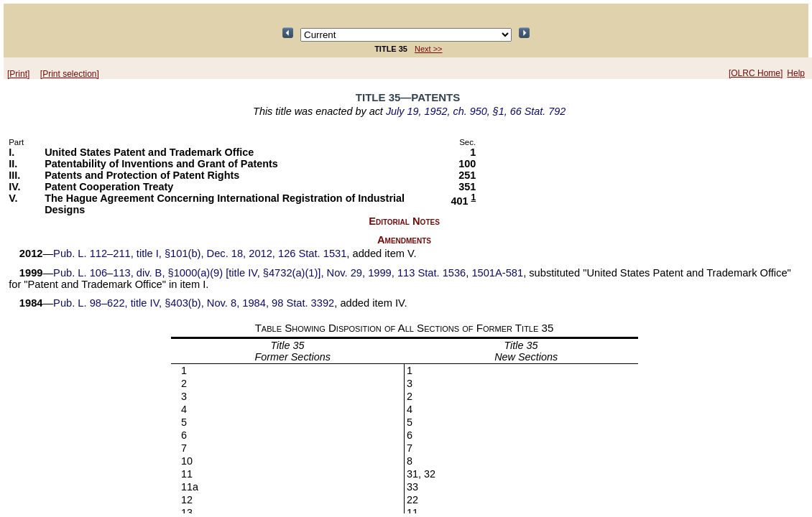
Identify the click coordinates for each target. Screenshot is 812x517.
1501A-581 (497, 273)
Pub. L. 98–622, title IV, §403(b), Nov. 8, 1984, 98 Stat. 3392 (194, 303)
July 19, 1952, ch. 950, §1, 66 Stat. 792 (476, 111)
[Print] (18, 74)
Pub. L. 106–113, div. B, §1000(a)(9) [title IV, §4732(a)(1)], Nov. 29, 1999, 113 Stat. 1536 (259, 273)
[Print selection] (70, 74)
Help (796, 73)
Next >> (429, 49)
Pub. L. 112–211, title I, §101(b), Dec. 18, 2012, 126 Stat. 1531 (200, 253)
